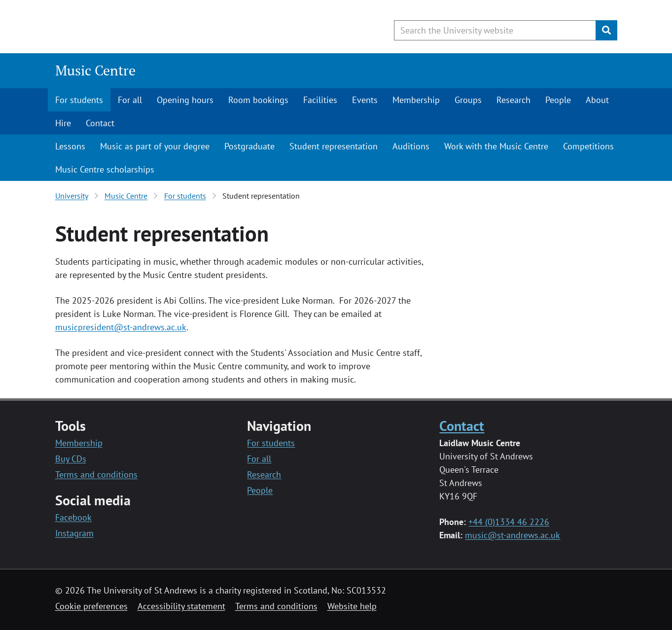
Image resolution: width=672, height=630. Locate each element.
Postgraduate (249, 146)
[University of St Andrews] (135, 27)
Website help (352, 606)
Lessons (70, 146)
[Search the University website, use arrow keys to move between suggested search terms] (495, 30)
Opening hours (185, 100)
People (558, 100)
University (72, 196)
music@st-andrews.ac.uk (513, 535)
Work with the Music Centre (496, 146)
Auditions (411, 146)
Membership (416, 100)
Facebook (73, 517)
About (597, 100)
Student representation (334, 146)
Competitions (588, 146)
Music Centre (95, 70)
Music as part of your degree (155, 146)
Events (365, 100)
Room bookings (258, 100)
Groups (468, 100)
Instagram (74, 533)
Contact (100, 123)
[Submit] (606, 30)
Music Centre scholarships (105, 169)
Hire (63, 123)
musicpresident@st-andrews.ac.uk (121, 327)
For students (79, 100)
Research (513, 100)
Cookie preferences (91, 606)
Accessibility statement (181, 606)
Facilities (320, 100)
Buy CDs (71, 459)
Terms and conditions (96, 474)
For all (130, 100)
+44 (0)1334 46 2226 (509, 522)
